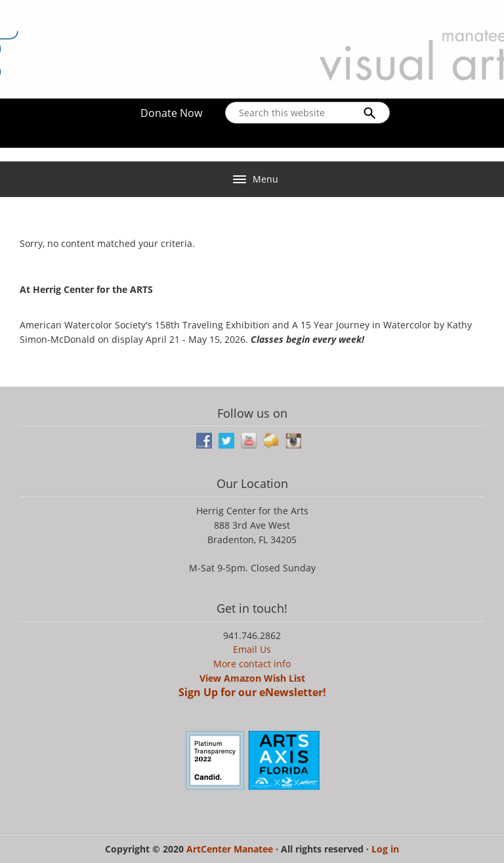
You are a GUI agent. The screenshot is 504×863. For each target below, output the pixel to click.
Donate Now (171, 113)
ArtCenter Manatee (231, 849)
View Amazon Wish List (252, 678)
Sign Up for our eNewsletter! (252, 692)
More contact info (252, 664)
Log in (385, 849)
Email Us (252, 649)
